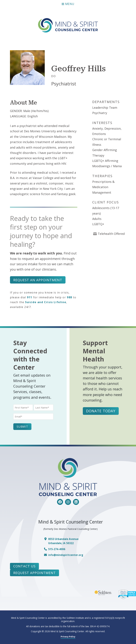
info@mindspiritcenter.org (67, 555)
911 (30, 297)
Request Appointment (34, 573)
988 (69, 297)
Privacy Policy (68, 636)
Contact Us (24, 566)
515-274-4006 (58, 549)
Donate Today (101, 411)
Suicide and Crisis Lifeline (46, 302)
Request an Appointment (38, 280)
